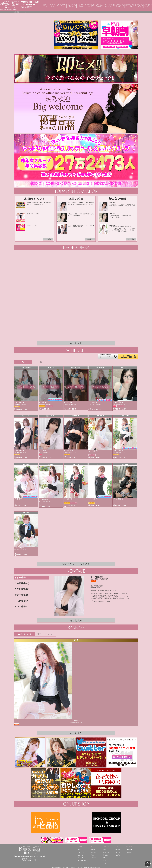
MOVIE (147, 6)
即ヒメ (92, 855)
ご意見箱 (117, 852)
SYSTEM (63, 6)
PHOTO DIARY (118, 6)
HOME (45, 6)
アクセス (81, 858)
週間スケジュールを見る (76, 564)
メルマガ (117, 850)
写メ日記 (105, 855)
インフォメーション (84, 861)
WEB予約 (118, 855)
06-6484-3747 (31, 4)
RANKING (108, 6)
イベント (105, 850)
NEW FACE (99, 6)
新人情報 (93, 858)
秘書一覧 (93, 850)
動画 (104, 858)
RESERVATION (130, 6)
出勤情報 (93, 852)
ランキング (106, 852)
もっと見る (48, 239)
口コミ (105, 861)
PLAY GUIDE (54, 6)
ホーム (80, 850)
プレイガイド (82, 852)
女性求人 (130, 850)
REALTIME (90, 6)
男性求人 (130, 852)
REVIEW (140, 6)
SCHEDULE (81, 6)
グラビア (105, 863)
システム (81, 855)
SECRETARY (71, 6)
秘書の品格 (17, 12)
